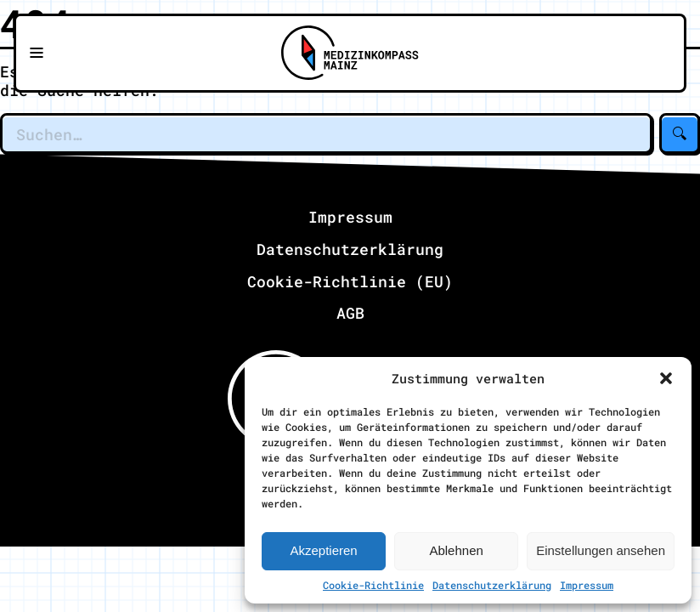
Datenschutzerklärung (492, 585)
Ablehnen (456, 550)
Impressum (587, 585)
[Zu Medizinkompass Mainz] (350, 54)
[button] (666, 378)
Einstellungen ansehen (601, 550)
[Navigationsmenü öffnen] (37, 54)
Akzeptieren (323, 550)
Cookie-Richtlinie (373, 585)
